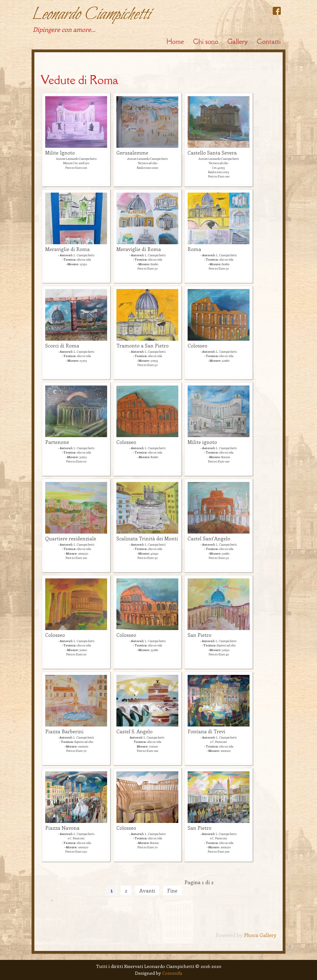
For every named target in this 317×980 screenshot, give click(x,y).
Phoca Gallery (260, 935)
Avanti (147, 890)
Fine (172, 890)
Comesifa (172, 973)
